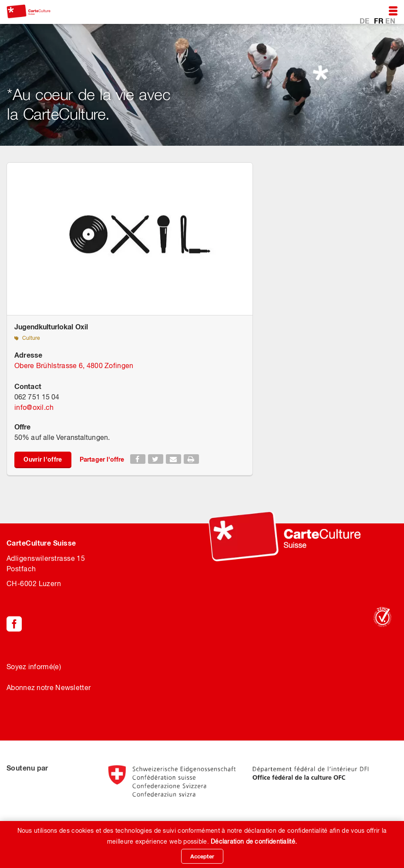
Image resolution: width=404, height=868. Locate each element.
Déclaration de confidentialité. (254, 841)
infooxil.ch (34, 407)
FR (380, 20)
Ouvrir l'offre (43, 459)
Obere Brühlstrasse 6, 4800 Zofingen (74, 365)
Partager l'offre (102, 459)
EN (390, 20)
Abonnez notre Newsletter (49, 687)
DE (365, 20)
